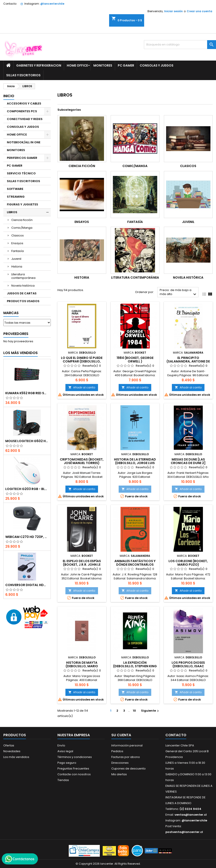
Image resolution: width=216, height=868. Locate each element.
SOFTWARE (15, 189)
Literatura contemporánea (23, 276)
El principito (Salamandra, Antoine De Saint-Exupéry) (188, 361)
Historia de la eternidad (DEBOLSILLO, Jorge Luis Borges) (135, 463)
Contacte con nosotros (74, 774)
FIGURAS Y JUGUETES (23, 204)
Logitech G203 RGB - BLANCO (27, 489)
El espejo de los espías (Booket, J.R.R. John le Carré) (82, 565)
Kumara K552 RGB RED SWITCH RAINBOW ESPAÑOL (27, 393)
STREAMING (16, 197)
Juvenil (16, 259)
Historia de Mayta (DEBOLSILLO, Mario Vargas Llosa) (82, 666)
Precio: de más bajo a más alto (179, 292)
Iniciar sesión (173, 11)
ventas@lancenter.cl (191, 815)
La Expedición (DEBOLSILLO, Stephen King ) (135, 666)
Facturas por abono (126, 757)
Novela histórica (23, 286)
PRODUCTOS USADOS (23, 301)
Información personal (127, 745)
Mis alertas (119, 774)
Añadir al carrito (82, 387)
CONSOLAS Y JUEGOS (157, 65)
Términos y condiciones (75, 757)
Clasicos (18, 235)
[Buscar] (180, 45)
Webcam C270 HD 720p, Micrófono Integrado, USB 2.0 (27, 537)
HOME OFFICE (77, 65)
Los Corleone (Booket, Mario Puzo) (188, 563)
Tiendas (63, 780)
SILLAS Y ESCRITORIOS (23, 75)
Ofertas (9, 745)
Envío (61, 745)
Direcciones (120, 763)
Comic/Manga (22, 228)
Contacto (10, 4)
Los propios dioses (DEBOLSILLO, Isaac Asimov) (188, 666)
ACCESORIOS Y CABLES (24, 103)
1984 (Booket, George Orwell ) (135, 360)
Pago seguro (67, 763)
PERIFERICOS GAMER (22, 158)
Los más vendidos (21, 353)
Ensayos (17, 243)
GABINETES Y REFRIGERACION (39, 65)
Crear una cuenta (199, 11)
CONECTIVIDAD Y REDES (25, 119)
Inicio (9, 96)
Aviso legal (65, 751)
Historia (17, 267)
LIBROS (12, 212)
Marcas (11, 313)
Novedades (12, 751)
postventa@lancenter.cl (184, 832)
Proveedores (16, 334)
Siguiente (150, 711)
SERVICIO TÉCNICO (21, 173)
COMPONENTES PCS (22, 111)
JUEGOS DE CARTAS (22, 293)
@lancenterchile (52, 4)
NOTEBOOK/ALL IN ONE (24, 142)
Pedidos (117, 751)
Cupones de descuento (129, 769)
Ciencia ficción (22, 220)
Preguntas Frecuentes (73, 769)
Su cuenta (121, 735)
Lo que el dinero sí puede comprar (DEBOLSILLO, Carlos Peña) (82, 361)
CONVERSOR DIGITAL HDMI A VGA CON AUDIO (27, 585)
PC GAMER (126, 65)
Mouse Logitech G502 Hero (27, 441)
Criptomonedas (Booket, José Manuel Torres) (82, 461)
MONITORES (103, 65)
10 (134, 711)
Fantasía (18, 251)
